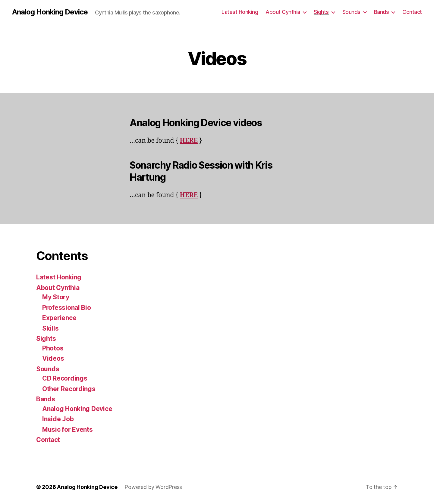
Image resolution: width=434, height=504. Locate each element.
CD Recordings (65, 378)
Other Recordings (69, 389)
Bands (382, 12)
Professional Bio (67, 308)
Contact (412, 12)
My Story (56, 297)
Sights (321, 12)
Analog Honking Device (50, 12)
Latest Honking (240, 12)
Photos (53, 348)
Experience (59, 318)
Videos (53, 358)
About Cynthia (283, 12)
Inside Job (58, 419)
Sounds (351, 12)
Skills (50, 328)
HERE (189, 141)
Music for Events (68, 429)
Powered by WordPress (153, 487)
